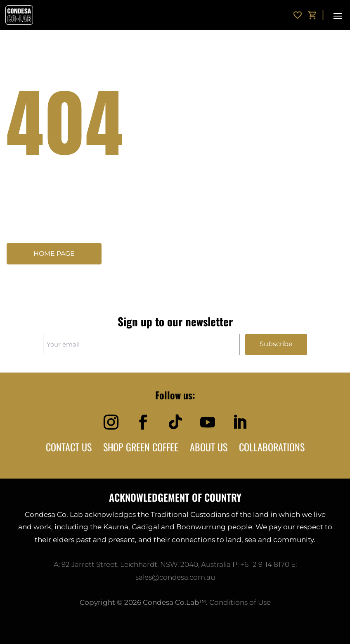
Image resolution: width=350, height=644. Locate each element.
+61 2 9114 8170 (265, 564)
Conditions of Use (240, 602)
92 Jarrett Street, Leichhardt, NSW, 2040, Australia (146, 564)
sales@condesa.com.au (175, 577)
